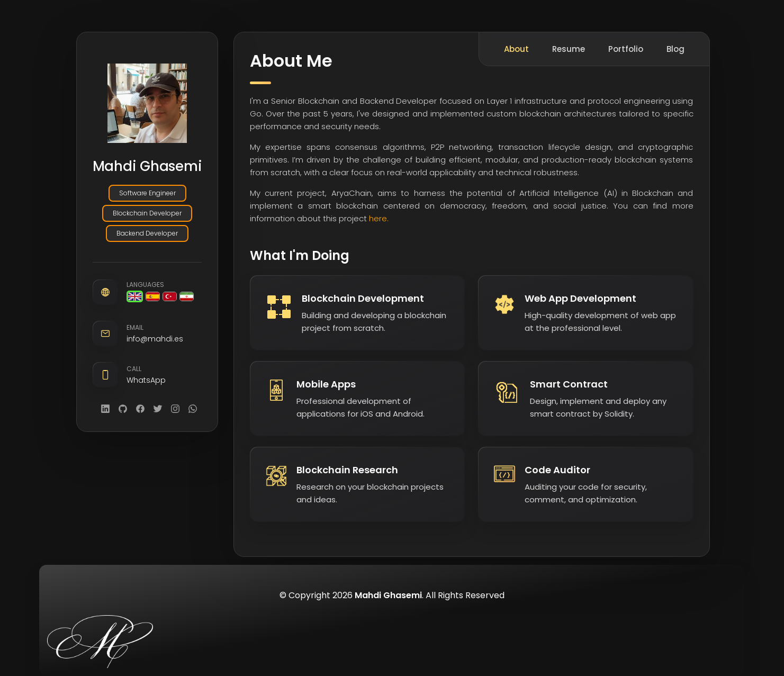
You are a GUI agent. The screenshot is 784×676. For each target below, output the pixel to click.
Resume (569, 49)
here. (379, 218)
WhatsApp (146, 381)
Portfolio (626, 49)
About (516, 49)
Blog (675, 49)
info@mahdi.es (155, 339)
